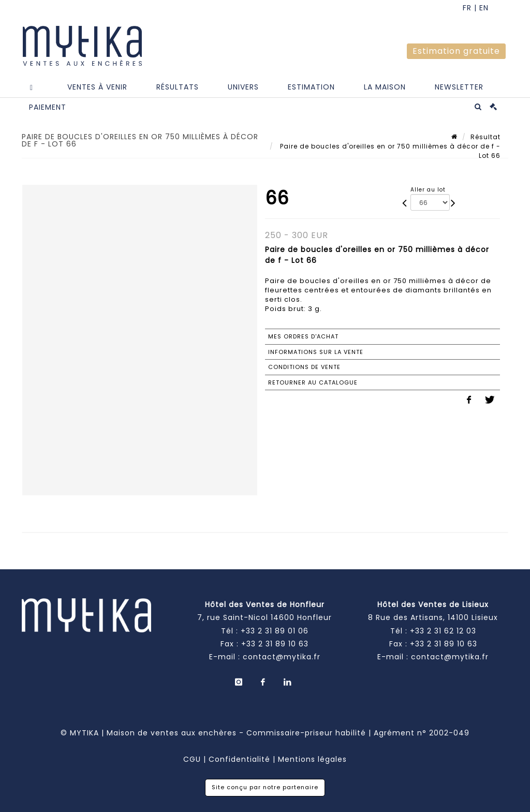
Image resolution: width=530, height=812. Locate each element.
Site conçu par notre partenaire (265, 787)
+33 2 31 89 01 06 (275, 631)
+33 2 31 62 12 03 (443, 631)
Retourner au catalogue (313, 382)
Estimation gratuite (456, 51)
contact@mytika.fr (282, 657)
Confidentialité (239, 759)
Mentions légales (312, 759)
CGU (192, 759)
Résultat (485, 137)
